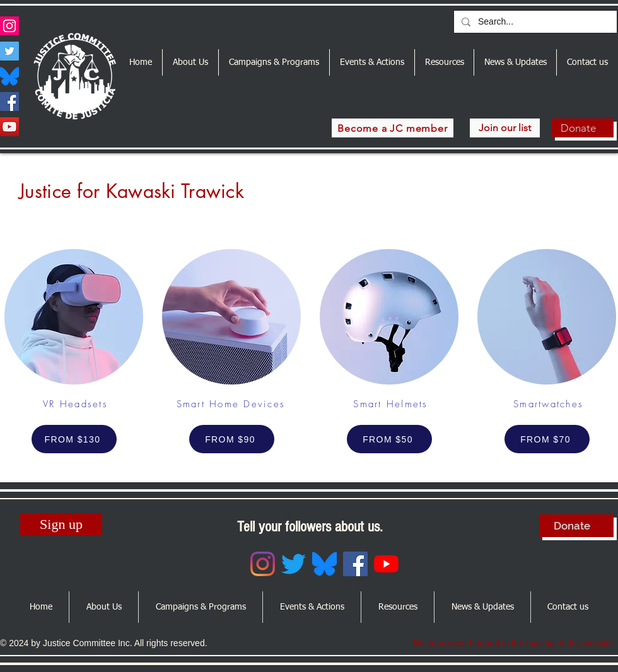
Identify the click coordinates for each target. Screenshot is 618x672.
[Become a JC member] (393, 128)
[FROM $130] (74, 439)
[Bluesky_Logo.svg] (9, 76)
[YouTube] (9, 127)
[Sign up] (61, 524)
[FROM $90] (232, 439)
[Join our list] (505, 128)
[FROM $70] (547, 439)
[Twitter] (9, 51)
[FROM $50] (389, 439)
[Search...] (534, 22)
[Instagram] (9, 26)
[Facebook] (9, 101)
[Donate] (583, 128)
